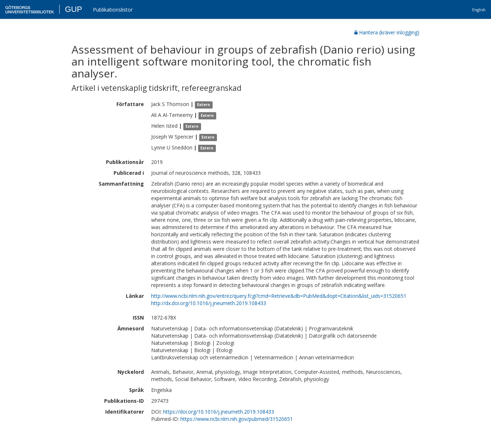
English (479, 10)
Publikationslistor (113, 10)
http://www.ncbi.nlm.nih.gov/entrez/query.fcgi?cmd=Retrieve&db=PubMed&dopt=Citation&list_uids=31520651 (279, 296)
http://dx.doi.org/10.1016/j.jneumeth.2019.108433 (209, 303)
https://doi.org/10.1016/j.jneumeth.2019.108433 (219, 412)
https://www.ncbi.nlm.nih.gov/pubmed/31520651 (237, 419)
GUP (73, 9)
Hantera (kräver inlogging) (387, 32)
